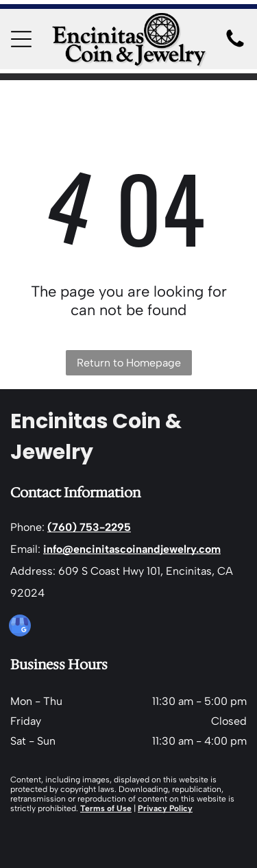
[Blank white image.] (235, 46)
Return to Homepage (129, 363)
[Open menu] (21, 39)
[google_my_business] (20, 627)
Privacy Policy (165, 808)
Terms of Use (106, 808)
